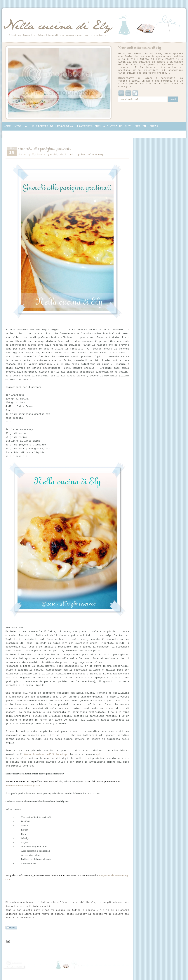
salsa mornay (95, 155)
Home (7, 127)
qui (98, 754)
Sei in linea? (147, 127)
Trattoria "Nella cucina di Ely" (104, 127)
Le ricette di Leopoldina (52, 127)
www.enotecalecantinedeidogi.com (23, 785)
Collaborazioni (16, 134)
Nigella (21, 127)
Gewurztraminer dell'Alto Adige (46, 754)
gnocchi (52, 155)
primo (81, 155)
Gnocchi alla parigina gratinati (45, 149)
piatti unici (67, 155)
